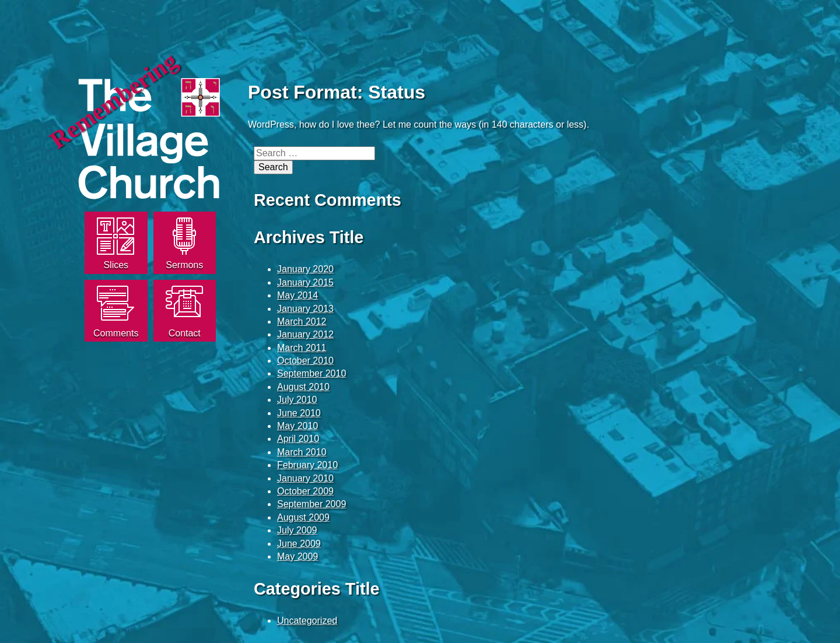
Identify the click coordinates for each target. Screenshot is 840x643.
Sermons (184, 265)
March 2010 (302, 452)
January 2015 (305, 282)
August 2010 (303, 387)
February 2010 (307, 465)
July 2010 (297, 400)
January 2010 (305, 478)
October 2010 (305, 361)
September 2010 (311, 373)
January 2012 (305, 334)
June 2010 (299, 413)
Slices (116, 265)
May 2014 (297, 295)
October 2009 (305, 491)
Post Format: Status (337, 92)
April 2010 (298, 439)
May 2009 (297, 556)
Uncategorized (307, 621)
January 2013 (305, 309)
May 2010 (297, 426)
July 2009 (297, 530)
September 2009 (311, 504)
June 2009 (299, 544)
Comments (116, 333)
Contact (185, 333)
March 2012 (302, 321)
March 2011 (302, 348)
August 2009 (303, 517)
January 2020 (305, 269)
